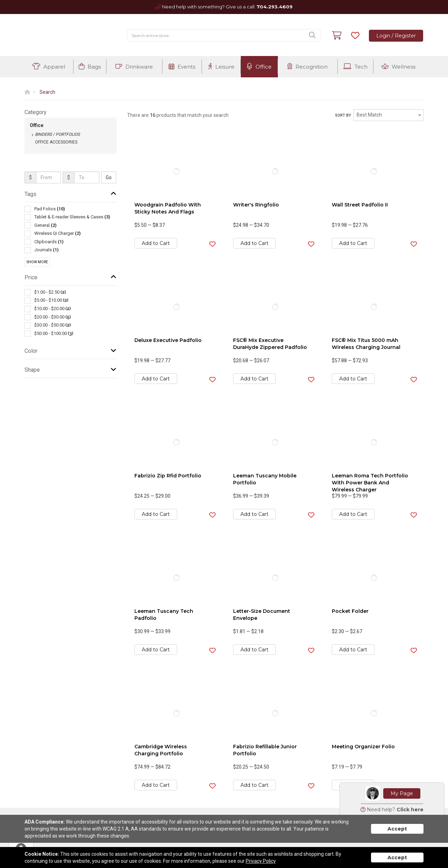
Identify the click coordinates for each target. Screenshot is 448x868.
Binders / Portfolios (57, 134)
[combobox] (388, 115)
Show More (37, 262)
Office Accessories (56, 142)
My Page (402, 793)
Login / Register (396, 36)
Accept (397, 829)
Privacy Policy (261, 861)
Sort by (343, 115)
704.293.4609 (275, 7)
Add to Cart (156, 243)
